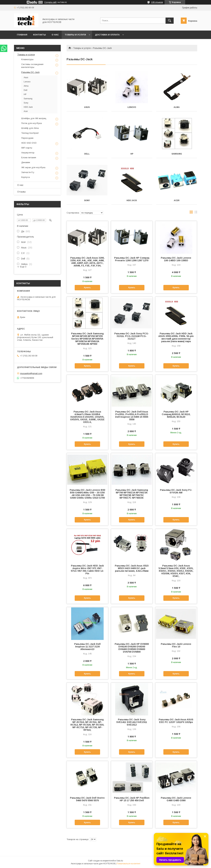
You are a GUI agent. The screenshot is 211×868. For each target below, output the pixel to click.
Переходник (27, 138)
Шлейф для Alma (30, 128)
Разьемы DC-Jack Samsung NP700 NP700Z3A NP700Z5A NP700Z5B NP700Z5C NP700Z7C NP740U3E (132, 494)
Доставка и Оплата (107, 35)
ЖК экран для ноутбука (33, 167)
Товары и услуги (75, 35)
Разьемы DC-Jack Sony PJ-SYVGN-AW (176, 491)
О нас (55, 35)
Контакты (39, 35)
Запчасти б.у (28, 172)
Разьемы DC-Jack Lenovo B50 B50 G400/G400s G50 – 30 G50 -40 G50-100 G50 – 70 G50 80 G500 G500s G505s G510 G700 (87, 494)
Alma (177, 107)
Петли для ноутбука (32, 123)
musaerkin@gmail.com (31, 373)
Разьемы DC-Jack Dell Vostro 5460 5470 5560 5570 (87, 799)
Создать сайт (51, 2)
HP (132, 154)
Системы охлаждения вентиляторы (32, 66)
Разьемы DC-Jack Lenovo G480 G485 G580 (176, 799)
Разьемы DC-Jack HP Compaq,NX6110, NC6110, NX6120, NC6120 (176, 414)
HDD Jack (132, 200)
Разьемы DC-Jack (30, 72)
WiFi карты (27, 148)
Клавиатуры (27, 59)
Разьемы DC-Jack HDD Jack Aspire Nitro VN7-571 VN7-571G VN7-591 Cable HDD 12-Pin (87, 570)
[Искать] (170, 21)
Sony (87, 200)
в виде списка (196, 213)
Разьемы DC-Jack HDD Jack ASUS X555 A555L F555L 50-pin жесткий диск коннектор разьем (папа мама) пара (176, 337)
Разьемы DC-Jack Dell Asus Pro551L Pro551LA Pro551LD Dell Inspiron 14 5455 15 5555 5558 (132, 416)
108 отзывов (157, 2)
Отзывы (21, 192)
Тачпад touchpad (30, 133)
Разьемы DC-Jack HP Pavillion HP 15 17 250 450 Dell (132, 799)
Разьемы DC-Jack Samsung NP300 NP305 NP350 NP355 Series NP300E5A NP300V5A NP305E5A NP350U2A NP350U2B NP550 (87, 339)
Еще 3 (23, 267)
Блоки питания (29, 158)
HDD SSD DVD (29, 143)
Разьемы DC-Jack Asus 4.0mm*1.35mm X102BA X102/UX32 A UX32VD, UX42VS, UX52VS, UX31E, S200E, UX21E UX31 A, (87, 417)
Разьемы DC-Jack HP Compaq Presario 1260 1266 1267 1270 (132, 259)
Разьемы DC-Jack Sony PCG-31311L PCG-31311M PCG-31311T (132, 336)
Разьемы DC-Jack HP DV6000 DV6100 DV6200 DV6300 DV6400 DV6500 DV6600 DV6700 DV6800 (132, 648)
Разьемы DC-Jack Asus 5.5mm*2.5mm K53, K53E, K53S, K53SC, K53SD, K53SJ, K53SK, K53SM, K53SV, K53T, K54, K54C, (176, 571)
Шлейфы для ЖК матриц (34, 118)
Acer (177, 200)
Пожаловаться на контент (128, 864)
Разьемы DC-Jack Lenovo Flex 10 (176, 645)
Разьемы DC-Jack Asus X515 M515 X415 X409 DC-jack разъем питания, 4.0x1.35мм (132, 568)
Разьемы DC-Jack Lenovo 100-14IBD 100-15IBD (176, 259)
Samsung (177, 154)
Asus (87, 107)
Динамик (26, 162)
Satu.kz (120, 861)
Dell (87, 154)
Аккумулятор (28, 153)
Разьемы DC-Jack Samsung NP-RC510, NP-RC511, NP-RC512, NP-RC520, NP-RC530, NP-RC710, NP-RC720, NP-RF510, (87, 725)
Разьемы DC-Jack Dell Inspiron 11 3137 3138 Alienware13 (87, 647)
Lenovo (132, 107)
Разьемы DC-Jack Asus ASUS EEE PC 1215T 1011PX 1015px (176, 721)
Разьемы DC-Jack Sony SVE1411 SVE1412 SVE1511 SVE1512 (132, 722)
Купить (87, 288)
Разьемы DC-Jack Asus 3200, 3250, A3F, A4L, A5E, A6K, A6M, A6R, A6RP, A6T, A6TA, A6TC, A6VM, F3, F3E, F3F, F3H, (87, 262)
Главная (22, 35)
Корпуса (26, 177)
